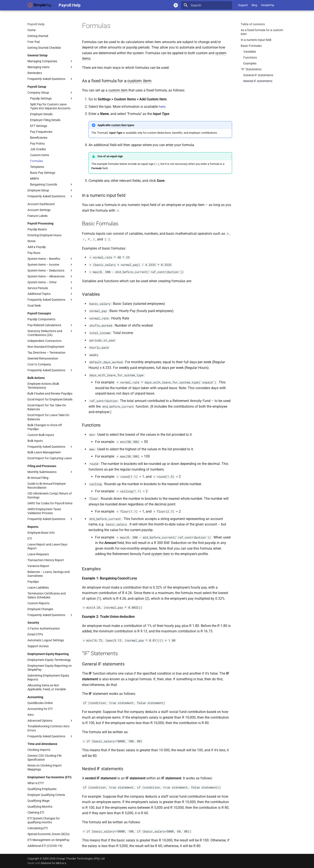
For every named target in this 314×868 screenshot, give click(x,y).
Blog (254, 5)
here (162, 107)
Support (243, 5)
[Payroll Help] (40, 5)
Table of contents (253, 24)
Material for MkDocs (54, 863)
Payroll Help (36, 24)
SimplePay (268, 5)
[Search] (206, 5)
